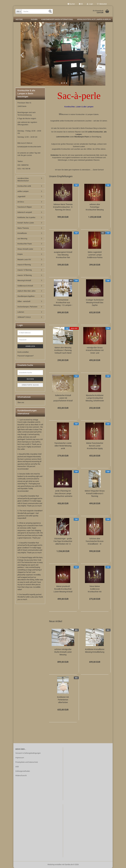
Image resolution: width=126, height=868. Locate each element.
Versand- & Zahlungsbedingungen (28, 753)
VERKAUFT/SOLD (24, 317)
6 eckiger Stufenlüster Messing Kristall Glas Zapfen (95, 303)
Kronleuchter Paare (25, 244)
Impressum (20, 758)
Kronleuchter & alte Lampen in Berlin (94, 19)
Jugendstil (21, 196)
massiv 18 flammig (25, 275)
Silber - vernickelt (24, 301)
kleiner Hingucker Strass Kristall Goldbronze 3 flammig (95, 493)
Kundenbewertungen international (57, 19)
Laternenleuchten (63, 137)
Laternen (21, 312)
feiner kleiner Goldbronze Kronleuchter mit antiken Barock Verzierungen (95, 589)
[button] (81, 4)
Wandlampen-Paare (82, 137)
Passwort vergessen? (26, 356)
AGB (17, 767)
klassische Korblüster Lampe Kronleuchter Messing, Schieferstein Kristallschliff (95, 398)
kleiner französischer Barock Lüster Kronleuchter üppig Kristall (95, 446)
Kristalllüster (22, 233)
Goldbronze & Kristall (25, 286)
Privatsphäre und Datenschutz (27, 762)
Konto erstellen (23, 352)
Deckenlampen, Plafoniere (27, 307)
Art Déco (21, 202)
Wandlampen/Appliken (26, 296)
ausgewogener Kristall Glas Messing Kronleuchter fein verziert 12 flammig (63, 255)
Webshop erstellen (55, 864)
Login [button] (90, 4)
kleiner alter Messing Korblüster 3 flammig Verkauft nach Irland (63, 350)
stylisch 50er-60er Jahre (26, 291)
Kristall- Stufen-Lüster (26, 223)
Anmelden (30, 346)
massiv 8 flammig (24, 265)
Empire (20, 254)
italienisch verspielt (25, 212)
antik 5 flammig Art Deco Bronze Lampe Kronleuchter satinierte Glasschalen (63, 494)
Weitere (19, 19)
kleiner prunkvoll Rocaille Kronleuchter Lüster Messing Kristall (63, 589)
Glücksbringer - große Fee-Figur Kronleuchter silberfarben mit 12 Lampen (63, 541)
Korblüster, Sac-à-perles (26, 217)
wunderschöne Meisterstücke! (23, 180)
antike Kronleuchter (95, 132)
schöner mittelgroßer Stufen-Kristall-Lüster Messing (63, 652)
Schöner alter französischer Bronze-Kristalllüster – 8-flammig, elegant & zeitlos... (95, 541)
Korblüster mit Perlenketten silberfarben (63, 700)
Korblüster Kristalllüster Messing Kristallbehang (95, 651)
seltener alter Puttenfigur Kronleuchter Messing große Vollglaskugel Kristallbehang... (95, 207)
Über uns (21, 402)
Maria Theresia (23, 228)
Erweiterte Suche (30, 385)
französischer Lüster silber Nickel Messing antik (63, 446)
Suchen (71, 4)
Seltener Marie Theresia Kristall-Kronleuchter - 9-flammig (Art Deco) (63, 207)
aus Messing (22, 239)
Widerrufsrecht (21, 775)
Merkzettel (102, 4)
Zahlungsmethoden (23, 771)
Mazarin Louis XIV (24, 259)
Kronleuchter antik (24, 186)
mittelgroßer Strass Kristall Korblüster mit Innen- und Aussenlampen (95, 350)
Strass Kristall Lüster (25, 249)
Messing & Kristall (24, 280)
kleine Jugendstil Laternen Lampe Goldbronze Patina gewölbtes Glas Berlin (95, 255)
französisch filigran (25, 207)
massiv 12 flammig (25, 270)
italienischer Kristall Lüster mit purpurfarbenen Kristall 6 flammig (63, 398)
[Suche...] (19, 11)
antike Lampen (23, 191)
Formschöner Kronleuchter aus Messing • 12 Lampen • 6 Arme (63, 303)
